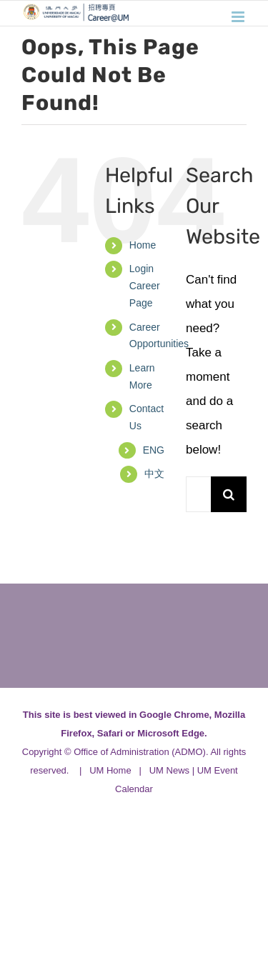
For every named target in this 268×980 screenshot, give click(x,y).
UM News (169, 770)
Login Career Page (145, 286)
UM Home (110, 770)
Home (143, 245)
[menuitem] (154, 451)
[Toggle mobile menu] (239, 17)
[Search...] (198, 494)
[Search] (229, 494)
